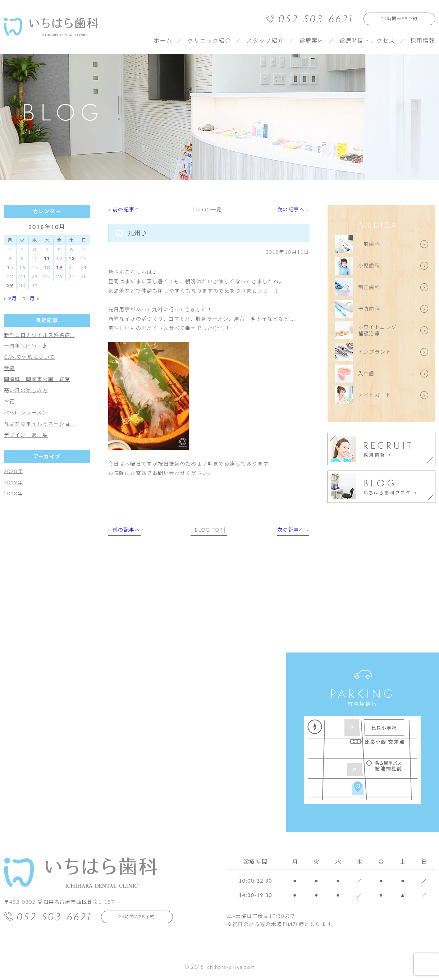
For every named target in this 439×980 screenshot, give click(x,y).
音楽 (10, 368)
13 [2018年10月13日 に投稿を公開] (72, 258)
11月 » (31, 298)
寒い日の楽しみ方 (26, 390)
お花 (10, 401)
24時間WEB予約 (399, 19)
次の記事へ (291, 209)
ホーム (163, 40)
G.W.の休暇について (30, 357)
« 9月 (11, 298)
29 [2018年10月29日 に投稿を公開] (10, 285)
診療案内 (312, 40)
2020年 (13, 471)
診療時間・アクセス (367, 40)
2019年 (13, 482)
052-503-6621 (316, 19)
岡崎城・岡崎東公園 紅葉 (37, 379)
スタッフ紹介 (265, 40)
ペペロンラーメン (26, 413)
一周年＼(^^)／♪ (26, 346)
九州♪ (138, 233)
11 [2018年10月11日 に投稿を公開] (47, 258)
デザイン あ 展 (26, 435)
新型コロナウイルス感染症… (39, 335)
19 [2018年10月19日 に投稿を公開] (59, 267)
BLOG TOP (209, 530)
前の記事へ (126, 209)
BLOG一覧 (209, 209)
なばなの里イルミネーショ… (39, 424)
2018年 (13, 493)
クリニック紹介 (209, 40)
